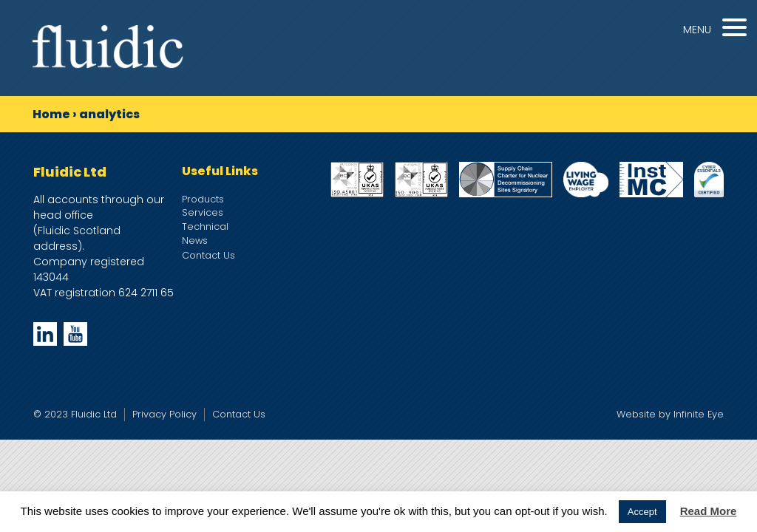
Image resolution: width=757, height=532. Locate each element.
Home (51, 114)
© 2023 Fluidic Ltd (75, 414)
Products (203, 199)
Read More (709, 511)
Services (203, 212)
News (195, 241)
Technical (205, 226)
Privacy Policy (164, 414)
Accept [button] (642, 512)
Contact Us (208, 255)
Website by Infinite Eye (670, 414)
